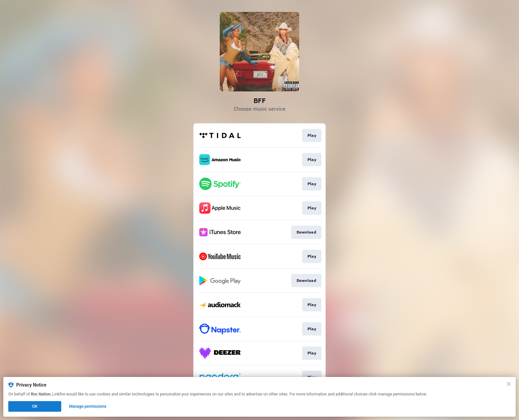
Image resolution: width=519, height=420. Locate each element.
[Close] (509, 384)
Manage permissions (88, 406)
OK (35, 406)
